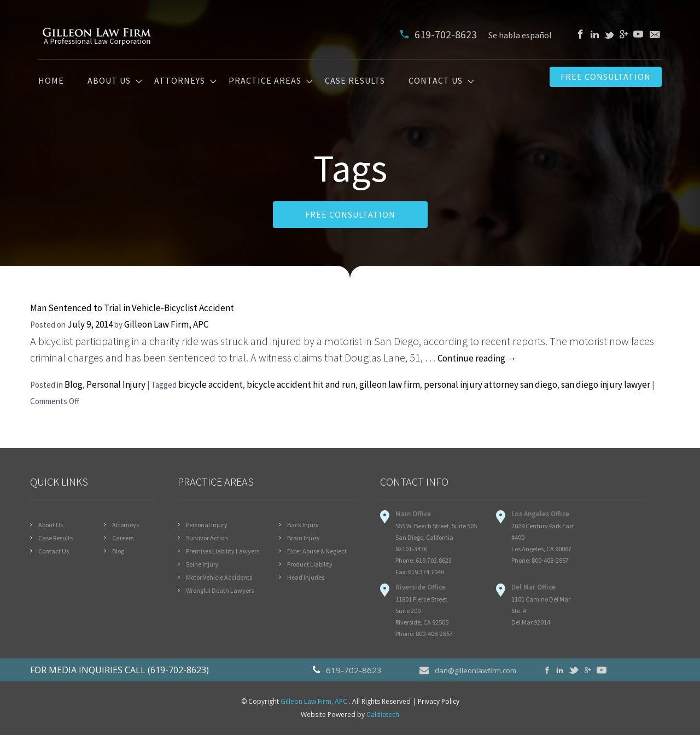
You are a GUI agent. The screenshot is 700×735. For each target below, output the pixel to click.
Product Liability (310, 564)
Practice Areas (265, 81)
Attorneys (180, 81)
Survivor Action (207, 538)
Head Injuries (306, 577)
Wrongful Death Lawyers (220, 590)
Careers (123, 538)
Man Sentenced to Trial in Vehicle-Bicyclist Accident (132, 308)
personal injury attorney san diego (491, 384)
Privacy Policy (439, 701)
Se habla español (520, 35)
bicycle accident (211, 384)
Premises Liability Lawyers (223, 551)
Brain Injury (304, 538)
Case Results (355, 81)
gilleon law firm (390, 384)
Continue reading (477, 358)
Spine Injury (202, 564)
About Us (109, 81)
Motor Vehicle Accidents (219, 577)
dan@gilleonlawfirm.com (468, 670)
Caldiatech (383, 714)
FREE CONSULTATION (350, 214)
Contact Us (436, 81)
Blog (74, 384)
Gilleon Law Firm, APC (166, 324)
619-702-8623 (440, 34)
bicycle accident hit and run (301, 384)
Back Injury (303, 525)
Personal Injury (116, 384)
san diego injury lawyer (606, 384)
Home (51, 81)
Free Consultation (606, 77)
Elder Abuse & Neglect (317, 551)
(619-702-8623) (178, 670)
